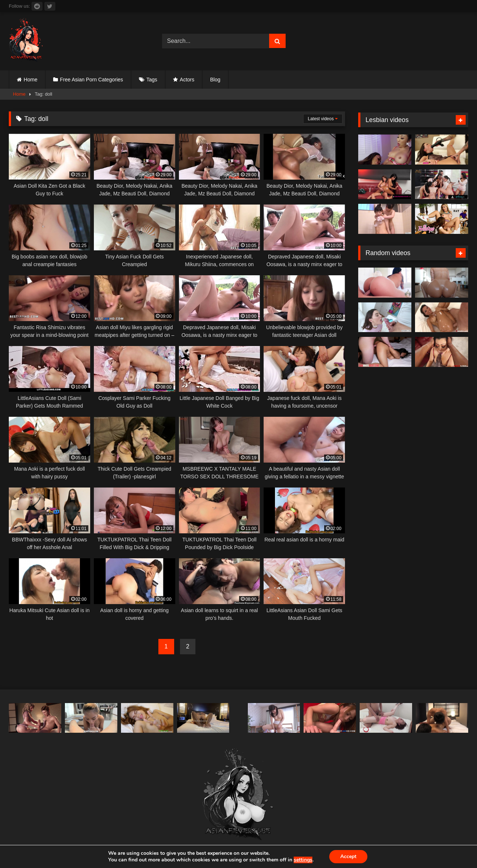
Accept (348, 856)
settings (303, 860)
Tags (152, 80)
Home (31, 80)
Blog (215, 80)
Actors (187, 80)
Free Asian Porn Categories (92, 80)
